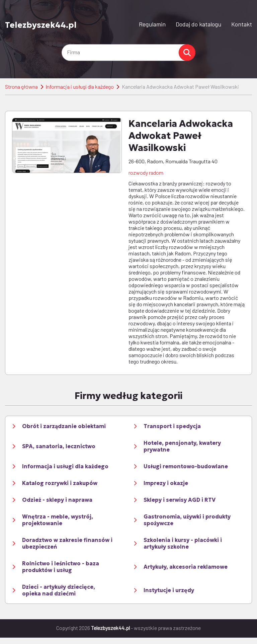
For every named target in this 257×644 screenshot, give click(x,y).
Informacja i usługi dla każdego (80, 87)
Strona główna (21, 87)
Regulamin (152, 24)
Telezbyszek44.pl (41, 25)
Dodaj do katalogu (198, 24)
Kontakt (242, 24)
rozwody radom (146, 173)
